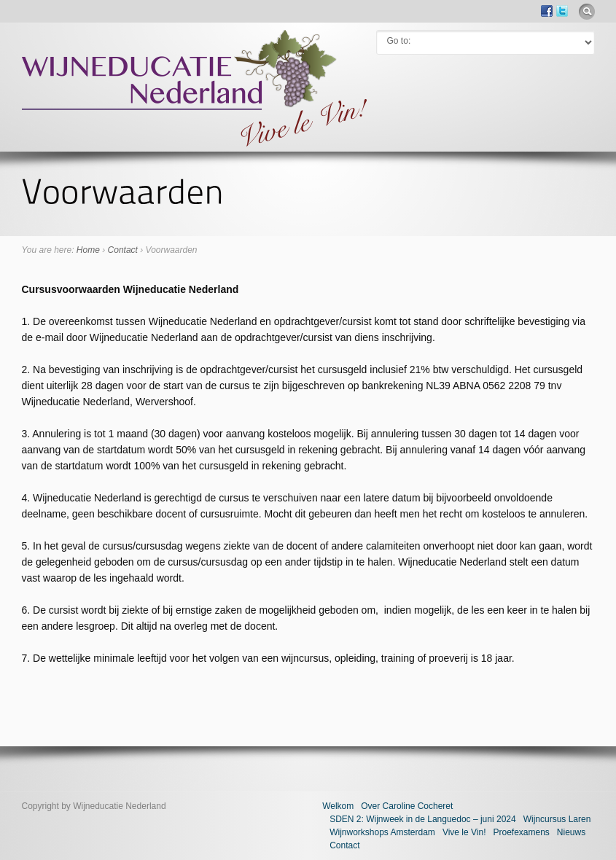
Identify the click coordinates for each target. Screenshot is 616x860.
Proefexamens (521, 832)
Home (88, 250)
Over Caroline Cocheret (407, 806)
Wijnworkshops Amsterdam (382, 832)
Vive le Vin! (464, 832)
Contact (123, 250)
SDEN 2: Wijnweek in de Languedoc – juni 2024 (423, 819)
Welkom (338, 806)
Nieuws (571, 832)
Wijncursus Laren (557, 819)
